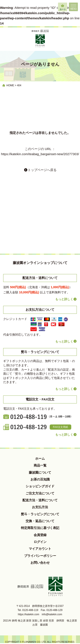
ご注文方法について (40, 493)
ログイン (40, 542)
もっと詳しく (66, 299)
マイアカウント (40, 549)
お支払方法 (40, 507)
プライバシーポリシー (40, 556)
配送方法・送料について (40, 500)
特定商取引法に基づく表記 (40, 528)
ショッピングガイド (40, 486)
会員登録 (40, 535)
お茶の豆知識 (40, 479)
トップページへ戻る (40, 170)
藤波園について (40, 472)
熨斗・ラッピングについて (40, 514)
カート (63, 7)
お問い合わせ (40, 563)
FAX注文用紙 (60, 427)
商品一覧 (40, 465)
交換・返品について (40, 521)
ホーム (40, 458)
